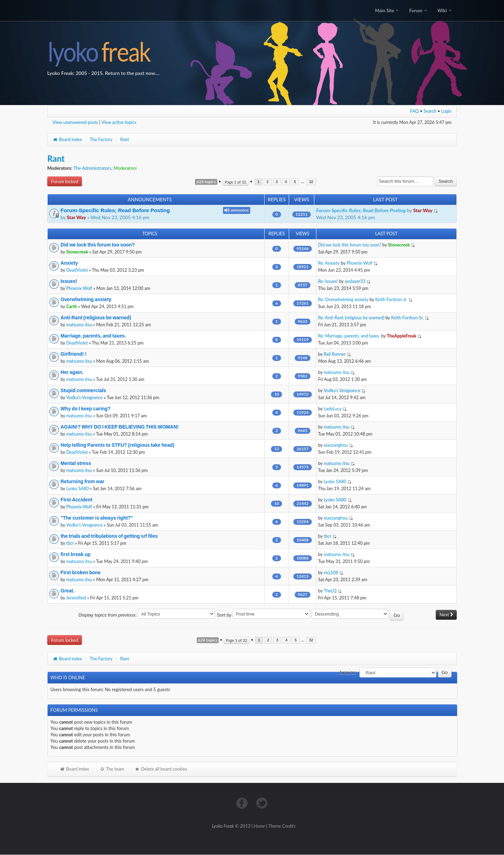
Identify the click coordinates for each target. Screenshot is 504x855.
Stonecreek (77, 252)
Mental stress (76, 463)
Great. (68, 591)
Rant (124, 140)
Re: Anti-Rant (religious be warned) (351, 318)
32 (311, 182)
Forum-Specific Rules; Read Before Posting (115, 210)
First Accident (76, 500)
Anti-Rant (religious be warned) (96, 318)
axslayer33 (355, 281)
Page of (236, 182)
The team (112, 769)
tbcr (70, 543)
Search (430, 111)
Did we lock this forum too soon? (98, 245)
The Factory (101, 140)
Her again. (72, 372)
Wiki (444, 11)
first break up (75, 554)
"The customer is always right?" (97, 518)
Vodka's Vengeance (84, 398)
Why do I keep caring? (86, 409)
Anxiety (69, 263)
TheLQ (330, 591)
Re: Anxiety (329, 263)
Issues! (69, 281)
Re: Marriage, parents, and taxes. (349, 336)
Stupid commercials (83, 390)
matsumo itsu (79, 325)
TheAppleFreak (401, 336)
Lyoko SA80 (77, 489)
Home (259, 826)
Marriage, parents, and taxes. (93, 336)
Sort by (263, 615)
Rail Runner (335, 354)
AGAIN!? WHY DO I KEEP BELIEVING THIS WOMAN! (120, 427)
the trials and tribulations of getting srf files (109, 536)
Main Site (387, 11)
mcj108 (331, 573)
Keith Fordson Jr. (391, 300)
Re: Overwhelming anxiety (343, 300)
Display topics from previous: (147, 615)
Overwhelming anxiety (86, 299)
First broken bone (80, 572)
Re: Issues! (328, 281)
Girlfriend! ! (73, 354)
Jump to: (348, 672)
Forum (418, 11)
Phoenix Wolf (359, 263)
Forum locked (65, 181)
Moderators (125, 168)
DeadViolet (77, 270)
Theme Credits (282, 826)
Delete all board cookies (161, 769)
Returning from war (82, 481)
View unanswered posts (75, 122)
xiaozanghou (336, 445)
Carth (72, 307)
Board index (67, 140)
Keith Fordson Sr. (407, 318)
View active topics (119, 122)
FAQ (415, 111)
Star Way (76, 217)
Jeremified (76, 598)
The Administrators (92, 168)
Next (446, 615)
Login (447, 111)
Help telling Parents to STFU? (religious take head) (117, 445)
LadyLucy (333, 409)
